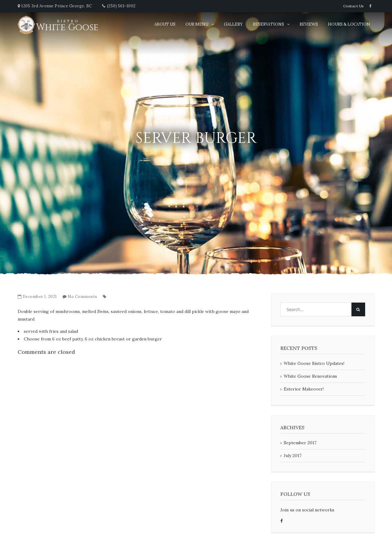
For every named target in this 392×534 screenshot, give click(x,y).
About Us (165, 24)
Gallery (233, 24)
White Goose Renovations (310, 376)
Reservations (268, 24)
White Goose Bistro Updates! (314, 363)
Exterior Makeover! (304, 389)
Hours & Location (349, 24)
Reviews (309, 24)
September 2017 (300, 443)
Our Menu (197, 24)
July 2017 (293, 456)
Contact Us (354, 6)
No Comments (83, 297)
